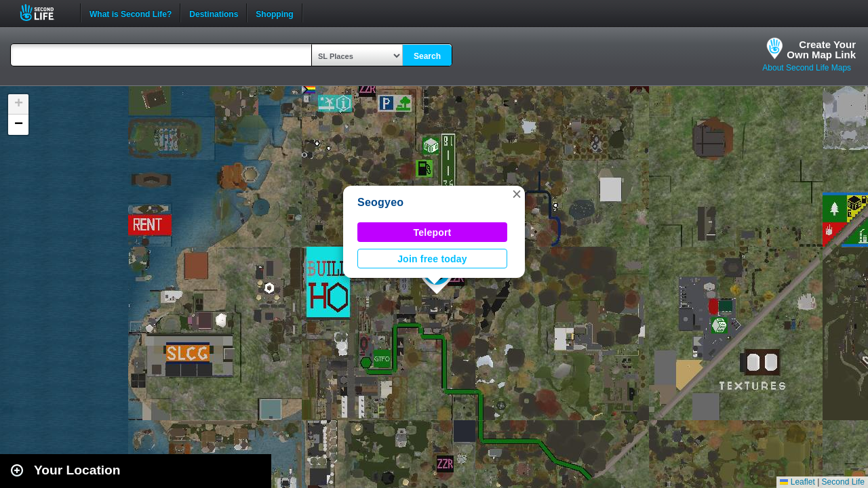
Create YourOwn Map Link (821, 49)
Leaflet (797, 482)
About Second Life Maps (807, 68)
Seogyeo (380, 202)
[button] (517, 194)
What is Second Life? (131, 13)
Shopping (274, 13)
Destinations (214, 13)
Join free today (432, 259)
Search (427, 56)
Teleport (433, 232)
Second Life (44, 13)
